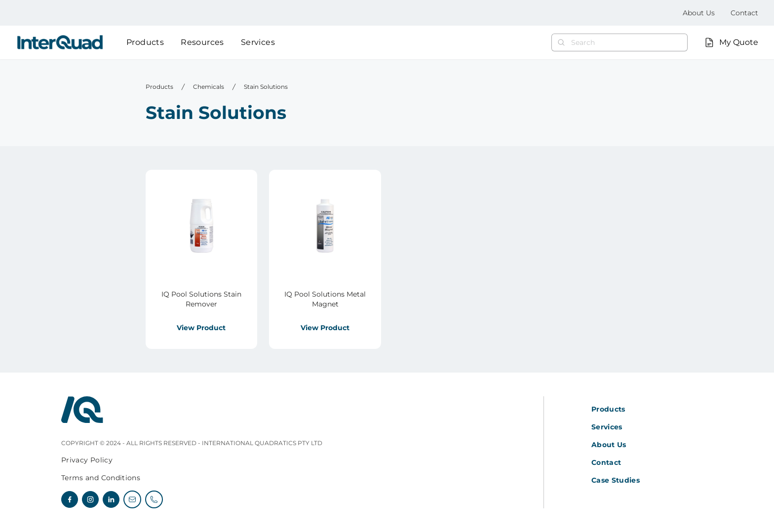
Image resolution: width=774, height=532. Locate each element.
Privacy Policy (87, 460)
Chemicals (209, 87)
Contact (744, 13)
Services (258, 42)
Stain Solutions (266, 87)
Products (145, 42)
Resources (202, 42)
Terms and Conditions (101, 478)
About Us (699, 13)
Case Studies (616, 480)
